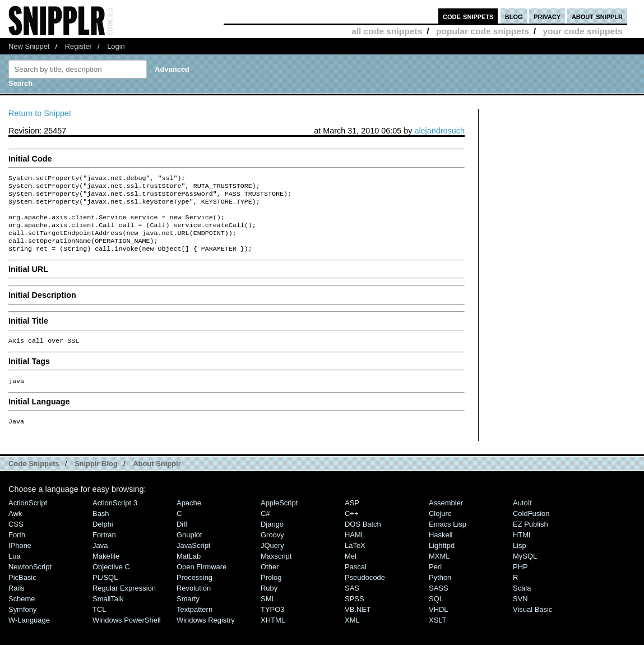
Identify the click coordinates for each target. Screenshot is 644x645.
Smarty (188, 613)
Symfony (22, 624)
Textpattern (194, 624)
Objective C (111, 581)
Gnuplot (189, 549)
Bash (101, 528)
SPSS (355, 613)
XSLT (437, 635)
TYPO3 (272, 624)
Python (440, 592)
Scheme (22, 613)
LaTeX (355, 560)
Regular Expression (124, 603)
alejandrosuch (439, 131)
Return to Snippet (40, 113)
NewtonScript (30, 581)
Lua (15, 571)
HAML (355, 549)
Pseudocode (365, 592)
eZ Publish (531, 539)
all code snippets (387, 31)
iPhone (20, 560)
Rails (17, 603)
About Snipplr (157, 478)
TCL (99, 624)
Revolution (194, 603)
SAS (352, 603)
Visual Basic (532, 624)
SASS (439, 603)
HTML (523, 549)
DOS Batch (363, 539)
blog (514, 16)
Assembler (446, 517)
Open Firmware (201, 581)
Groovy (272, 549)
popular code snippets (483, 31)
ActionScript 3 (115, 517)
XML (352, 635)
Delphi (103, 539)
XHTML (273, 635)
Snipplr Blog (96, 478)
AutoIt (522, 517)
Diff (182, 539)
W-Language (29, 635)
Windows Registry (206, 635)
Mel (351, 571)
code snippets (468, 16)
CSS (16, 539)
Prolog (271, 592)
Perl (435, 581)
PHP (520, 581)
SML (268, 613)
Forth (17, 549)
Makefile (106, 571)
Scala (522, 603)
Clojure (440, 528)
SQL (436, 613)
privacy (547, 16)
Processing (194, 592)
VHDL (439, 624)
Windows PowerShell (127, 635)
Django (272, 539)
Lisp (520, 560)
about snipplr (597, 16)
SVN (520, 613)
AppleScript (279, 517)
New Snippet (29, 46)
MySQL (525, 571)
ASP (352, 517)
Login (116, 46)
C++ (351, 528)
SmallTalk (108, 613)
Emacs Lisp (448, 539)
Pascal (356, 581)
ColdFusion (531, 528)
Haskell (441, 549)
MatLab (189, 571)
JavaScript (193, 560)
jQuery (272, 560)
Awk (15, 528)
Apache (189, 517)
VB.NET (358, 624)
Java (100, 560)
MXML (439, 571)
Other (270, 581)
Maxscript (276, 571)
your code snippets (583, 31)
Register (78, 46)
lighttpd (442, 560)
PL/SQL (105, 592)
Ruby (269, 603)
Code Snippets (34, 478)
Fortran (104, 549)
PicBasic (22, 592)
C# (265, 528)
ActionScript (28, 517)
